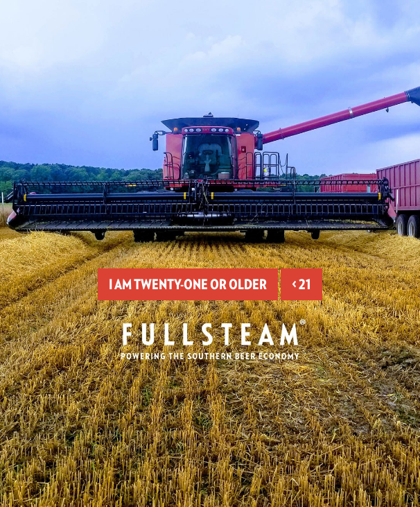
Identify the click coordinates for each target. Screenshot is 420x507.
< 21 (301, 284)
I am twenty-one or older (188, 284)
